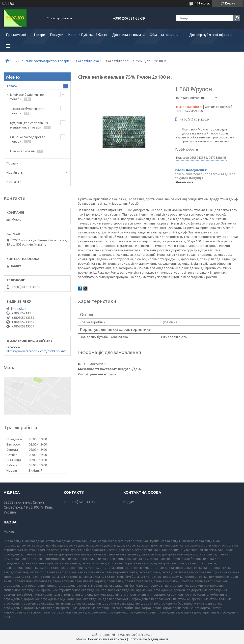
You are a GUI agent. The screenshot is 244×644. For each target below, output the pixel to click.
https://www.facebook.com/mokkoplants (37, 351)
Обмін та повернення (167, 35)
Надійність (15, 172)
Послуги (57, 35)
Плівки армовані (22, 151)
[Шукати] (237, 18)
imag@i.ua (19, 309)
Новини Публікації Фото (88, 35)
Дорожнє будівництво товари (27, 111)
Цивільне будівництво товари (27, 97)
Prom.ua (146, 635)
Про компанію (17, 35)
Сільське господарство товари (44, 61)
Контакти (14, 182)
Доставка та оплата (128, 35)
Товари (39, 35)
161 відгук (202, 3)
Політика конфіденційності (148, 639)
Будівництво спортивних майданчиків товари (29, 125)
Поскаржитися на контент (107, 639)
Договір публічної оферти (210, 35)
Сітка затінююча (86, 61)
